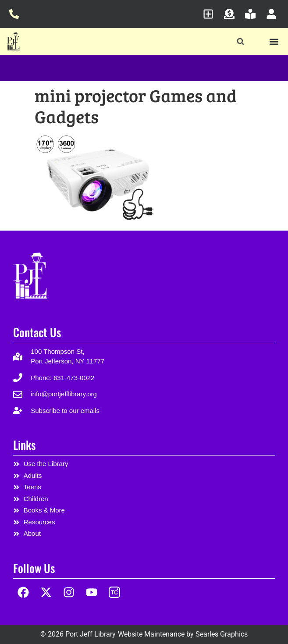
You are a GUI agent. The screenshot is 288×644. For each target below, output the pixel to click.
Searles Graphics (222, 634)
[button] (240, 42)
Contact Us (37, 332)
